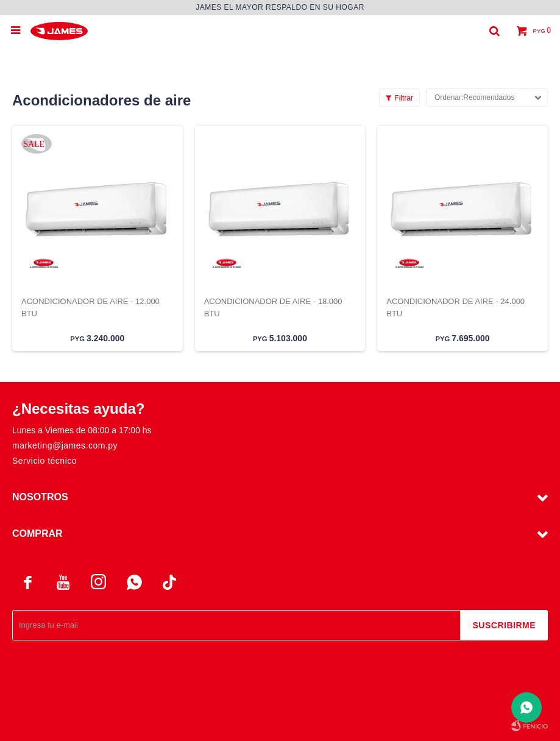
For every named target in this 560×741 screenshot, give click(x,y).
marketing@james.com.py (65, 445)
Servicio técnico (44, 461)
